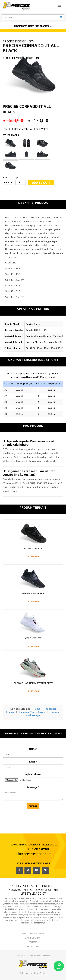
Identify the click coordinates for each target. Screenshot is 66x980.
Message (33, 787)
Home (37, 709)
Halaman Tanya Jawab (32, 712)
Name (33, 749)
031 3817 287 (29, 849)
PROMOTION (33, 946)
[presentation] (29, 818)
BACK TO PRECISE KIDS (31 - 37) (21, 58)
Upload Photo (33, 774)
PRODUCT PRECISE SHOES (33, 26)
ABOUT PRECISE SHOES (33, 934)
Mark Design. (40, 973)
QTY (18, 177)
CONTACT (33, 942)
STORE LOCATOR (33, 938)
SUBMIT (33, 806)
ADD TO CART (41, 183)
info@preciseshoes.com (33, 854)
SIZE (5, 177)
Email (33, 762)
